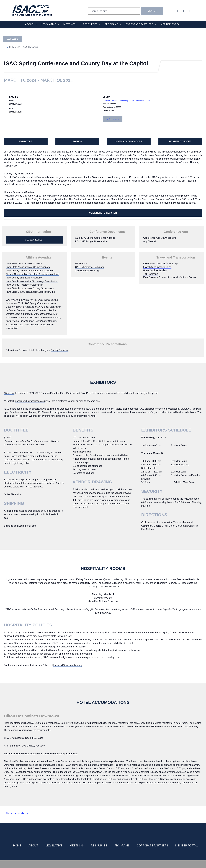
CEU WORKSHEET (34, 240)
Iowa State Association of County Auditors (28, 267)
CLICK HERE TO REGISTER (103, 213)
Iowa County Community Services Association (30, 271)
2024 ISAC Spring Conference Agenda (95, 238)
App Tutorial (150, 241)
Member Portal (171, 24)
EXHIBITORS (26, 141)
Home (17, 845)
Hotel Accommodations (157, 267)
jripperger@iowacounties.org (30, 401)
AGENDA (77, 141)
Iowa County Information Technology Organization (32, 281)
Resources (90, 24)
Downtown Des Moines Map (160, 263)
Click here (30, 203)
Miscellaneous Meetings (87, 271)
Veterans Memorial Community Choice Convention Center (127, 101)
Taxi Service (151, 274)
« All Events (12, 39)
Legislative (48, 24)
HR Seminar (81, 263)
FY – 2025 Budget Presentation (91, 241)
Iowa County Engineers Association (24, 278)
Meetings (69, 24)
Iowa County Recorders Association (25, 285)
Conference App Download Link (160, 238)
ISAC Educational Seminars (89, 267)
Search (152, 11)
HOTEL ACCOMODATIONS (129, 141)
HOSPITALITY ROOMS (180, 141)
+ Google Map (113, 119)
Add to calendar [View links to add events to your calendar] (18, 813)
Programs (111, 24)
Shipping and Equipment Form (20, 526)
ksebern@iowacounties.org (109, 579)
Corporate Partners (139, 24)
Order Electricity (12, 494)
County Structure (60, 350)
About (29, 24)
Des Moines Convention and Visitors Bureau (170, 277)
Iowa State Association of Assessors (25, 263)
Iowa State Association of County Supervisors (30, 288)
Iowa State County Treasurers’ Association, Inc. (31, 292)
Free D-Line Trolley (155, 270)
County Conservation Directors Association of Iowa (32, 274)
